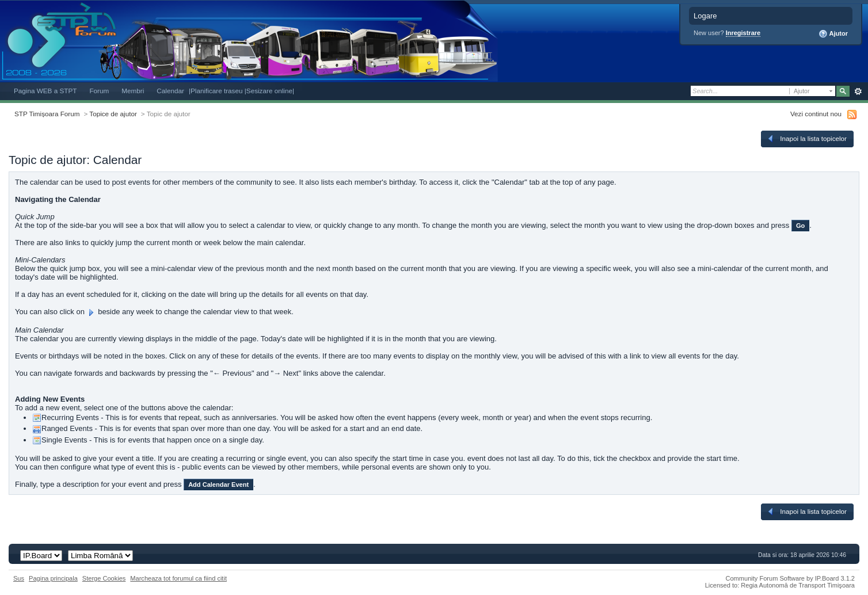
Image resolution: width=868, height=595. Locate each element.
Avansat (858, 91)
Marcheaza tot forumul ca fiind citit (178, 578)
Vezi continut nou (816, 114)
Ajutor (833, 34)
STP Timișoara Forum (47, 114)
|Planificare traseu (217, 91)
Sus (19, 578)
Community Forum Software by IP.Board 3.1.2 (790, 578)
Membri (133, 91)
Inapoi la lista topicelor (806, 139)
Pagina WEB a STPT (45, 91)
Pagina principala (53, 578)
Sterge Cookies (104, 578)
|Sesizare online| (269, 91)
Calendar (170, 91)
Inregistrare (743, 33)
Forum (99, 91)
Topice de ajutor (113, 114)
